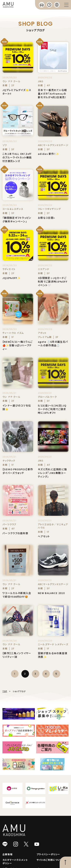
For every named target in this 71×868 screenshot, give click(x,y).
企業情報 (7, 854)
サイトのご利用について (49, 860)
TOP (5, 691)
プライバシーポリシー (48, 854)
